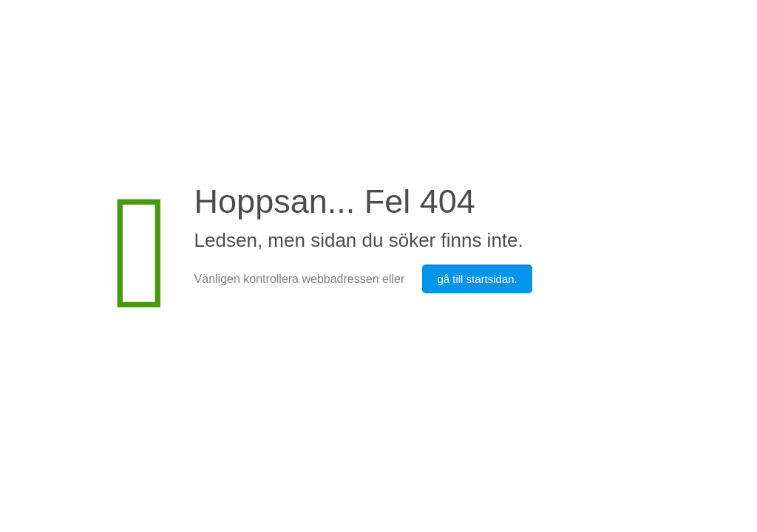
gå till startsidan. (477, 279)
